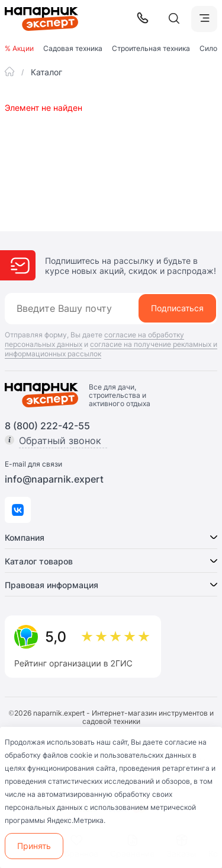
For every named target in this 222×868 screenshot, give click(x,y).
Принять (34, 846)
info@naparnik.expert (54, 479)
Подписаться (177, 308)
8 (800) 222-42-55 (47, 426)
